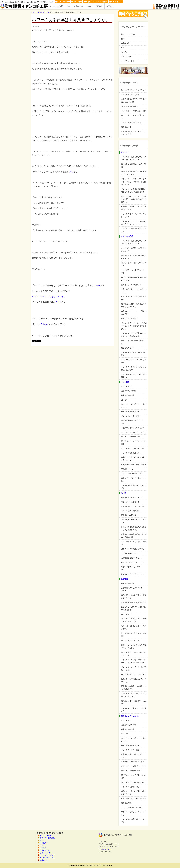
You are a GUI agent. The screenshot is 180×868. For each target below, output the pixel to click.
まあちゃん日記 (127, 236)
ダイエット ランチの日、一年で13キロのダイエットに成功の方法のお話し (134, 326)
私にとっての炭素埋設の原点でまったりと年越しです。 (134, 528)
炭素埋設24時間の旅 (129, 515)
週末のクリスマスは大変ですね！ (134, 549)
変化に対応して (127, 386)
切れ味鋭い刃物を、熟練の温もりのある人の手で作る (134, 305)
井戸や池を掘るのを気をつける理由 (134, 543)
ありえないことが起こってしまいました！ (134, 406)
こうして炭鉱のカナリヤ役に (132, 474)
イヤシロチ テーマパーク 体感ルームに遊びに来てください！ (134, 223)
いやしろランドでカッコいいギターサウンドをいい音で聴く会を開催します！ (134, 182)
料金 (123, 39)
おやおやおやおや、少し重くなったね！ (134, 361)
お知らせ (124, 152)
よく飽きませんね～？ (129, 553)
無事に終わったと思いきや (131, 412)
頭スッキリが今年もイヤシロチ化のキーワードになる (134, 620)
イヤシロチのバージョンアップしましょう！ (134, 215)
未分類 (123, 493)
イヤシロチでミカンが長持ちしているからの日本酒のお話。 (134, 335)
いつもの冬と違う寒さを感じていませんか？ (134, 249)
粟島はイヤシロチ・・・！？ (132, 497)
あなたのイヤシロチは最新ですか (134, 674)
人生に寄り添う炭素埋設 (130, 511)
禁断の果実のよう (128, 348)
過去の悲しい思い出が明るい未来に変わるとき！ (134, 459)
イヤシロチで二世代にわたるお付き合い (134, 710)
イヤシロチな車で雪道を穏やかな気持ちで (134, 354)
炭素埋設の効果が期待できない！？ (132, 422)
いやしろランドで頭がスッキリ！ (134, 432)
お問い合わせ (126, 56)
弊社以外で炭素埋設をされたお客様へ (134, 165)
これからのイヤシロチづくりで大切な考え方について (134, 695)
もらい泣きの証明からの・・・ (133, 562)
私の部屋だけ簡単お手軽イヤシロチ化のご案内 (134, 208)
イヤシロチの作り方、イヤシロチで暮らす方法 (134, 133)
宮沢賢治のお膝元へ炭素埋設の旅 (134, 465)
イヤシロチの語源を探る (130, 95)
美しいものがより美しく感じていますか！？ (134, 654)
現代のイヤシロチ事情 (129, 106)
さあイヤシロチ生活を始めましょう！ (134, 230)
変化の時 (124, 400)
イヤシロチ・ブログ (47, 855)
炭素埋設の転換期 (128, 395)
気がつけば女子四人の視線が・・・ (131, 568)
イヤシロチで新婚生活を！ (131, 453)
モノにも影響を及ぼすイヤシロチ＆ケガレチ (134, 279)
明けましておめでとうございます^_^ (134, 521)
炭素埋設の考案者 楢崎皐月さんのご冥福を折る (134, 688)
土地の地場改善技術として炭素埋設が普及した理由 (134, 100)
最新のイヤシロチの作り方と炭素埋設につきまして (134, 173)
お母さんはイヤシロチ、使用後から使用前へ (134, 313)
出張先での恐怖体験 (129, 391)
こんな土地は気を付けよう (131, 122)
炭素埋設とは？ (127, 127)
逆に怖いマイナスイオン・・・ (133, 574)
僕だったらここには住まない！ (133, 448)
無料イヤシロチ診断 (129, 34)
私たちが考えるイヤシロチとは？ (134, 90)
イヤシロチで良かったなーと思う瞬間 (134, 298)
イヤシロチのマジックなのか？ (133, 506)
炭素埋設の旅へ (127, 469)
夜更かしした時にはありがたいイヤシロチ (134, 680)
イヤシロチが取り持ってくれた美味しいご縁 (134, 668)
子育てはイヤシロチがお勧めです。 (133, 342)
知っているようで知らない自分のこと (134, 264)
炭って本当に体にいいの (130, 641)
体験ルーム (44, 860)
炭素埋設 (124, 579)
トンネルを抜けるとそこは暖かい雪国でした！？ (134, 376)
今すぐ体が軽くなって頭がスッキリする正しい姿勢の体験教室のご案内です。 (134, 199)
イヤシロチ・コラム (47, 858)
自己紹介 (124, 52)
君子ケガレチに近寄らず (130, 502)
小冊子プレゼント (128, 61)
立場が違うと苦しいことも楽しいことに (134, 291)
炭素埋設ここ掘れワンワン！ (132, 558)
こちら (71, 172)
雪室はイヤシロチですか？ (131, 285)
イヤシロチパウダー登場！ (131, 416)
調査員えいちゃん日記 (130, 716)
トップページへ (46, 836)
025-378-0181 (106, 849)
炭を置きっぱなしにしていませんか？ (134, 702)
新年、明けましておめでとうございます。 (134, 627)
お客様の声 (125, 43)
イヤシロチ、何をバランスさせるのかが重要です (134, 368)
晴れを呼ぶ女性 (127, 614)
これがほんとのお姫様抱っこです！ (133, 272)
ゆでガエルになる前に (129, 318)
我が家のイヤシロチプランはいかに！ (134, 443)
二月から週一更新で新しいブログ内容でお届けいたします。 (134, 158)
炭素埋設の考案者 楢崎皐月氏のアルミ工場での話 (134, 536)
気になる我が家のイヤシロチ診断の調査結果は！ (134, 608)
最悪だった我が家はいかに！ (132, 437)
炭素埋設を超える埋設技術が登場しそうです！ (134, 257)
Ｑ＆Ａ (124, 48)
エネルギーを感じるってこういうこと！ (134, 479)
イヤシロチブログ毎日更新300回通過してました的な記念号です (133, 190)
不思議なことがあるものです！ (133, 428)
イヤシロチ (125, 382)
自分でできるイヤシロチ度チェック (134, 117)
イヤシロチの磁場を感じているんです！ (134, 487)
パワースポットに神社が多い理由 (134, 111)
